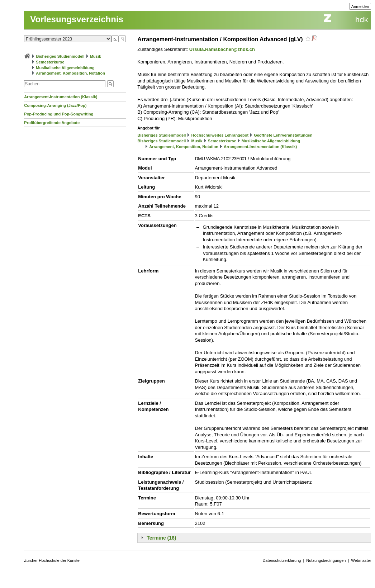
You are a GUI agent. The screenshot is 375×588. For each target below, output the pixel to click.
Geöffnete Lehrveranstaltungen (283, 135)
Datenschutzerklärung (282, 560)
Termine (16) (161, 538)
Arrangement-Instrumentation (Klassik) (61, 97)
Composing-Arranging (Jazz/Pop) (55, 105)
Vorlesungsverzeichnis (77, 19)
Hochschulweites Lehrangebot (220, 135)
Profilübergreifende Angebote (52, 123)
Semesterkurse (50, 62)
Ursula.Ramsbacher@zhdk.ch (222, 49)
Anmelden (360, 6)
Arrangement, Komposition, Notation (70, 73)
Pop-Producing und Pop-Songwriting (59, 114)
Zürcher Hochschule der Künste (52, 560)
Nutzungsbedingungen (326, 560)
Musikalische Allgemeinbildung (65, 68)
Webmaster (361, 560)
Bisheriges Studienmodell (60, 56)
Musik (96, 56)
